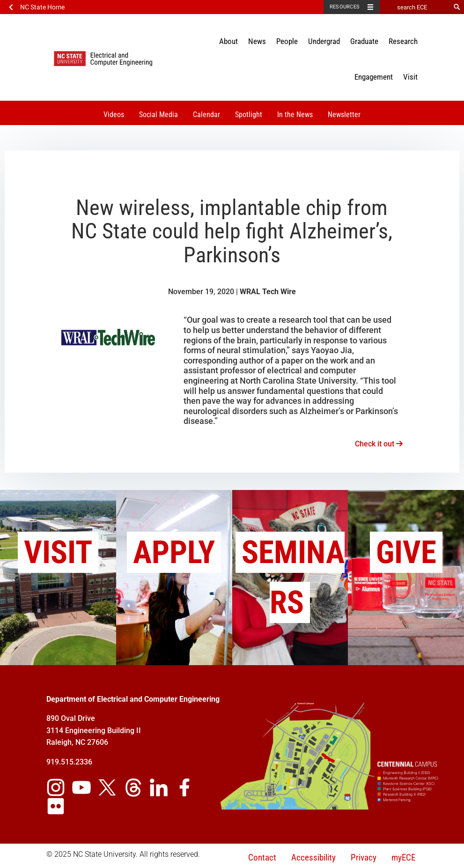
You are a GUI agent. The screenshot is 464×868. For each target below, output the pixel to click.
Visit (410, 77)
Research (403, 41)
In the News (295, 115)
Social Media (158, 115)
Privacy (364, 857)
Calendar (206, 115)
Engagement (374, 77)
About (228, 41)
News (257, 41)
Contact (262, 857)
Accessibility (313, 857)
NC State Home (42, 7)
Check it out (379, 444)
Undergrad (324, 41)
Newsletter (344, 115)
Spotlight (249, 115)
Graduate (364, 41)
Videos (114, 115)
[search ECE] (415, 7)
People (287, 41)
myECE (403, 857)
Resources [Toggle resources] (345, 7)
